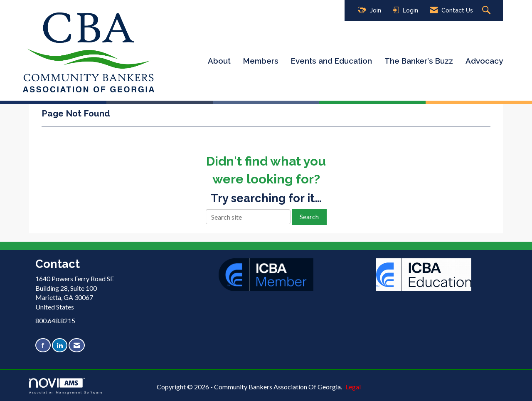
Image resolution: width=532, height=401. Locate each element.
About (219, 61)
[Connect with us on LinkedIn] (60, 345)
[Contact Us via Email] (77, 345)
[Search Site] (487, 11)
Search (309, 217)
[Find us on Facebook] (43, 345)
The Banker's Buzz (419, 61)
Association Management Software (66, 386)
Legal (353, 387)
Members (261, 61)
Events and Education (331, 61)
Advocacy (484, 61)
